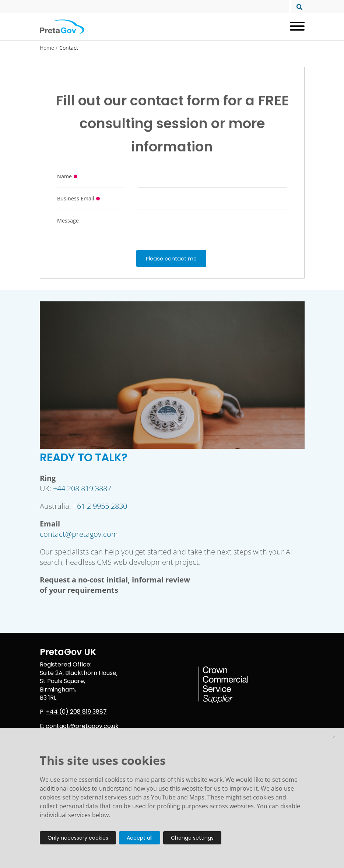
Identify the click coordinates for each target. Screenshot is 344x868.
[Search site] (297, 7)
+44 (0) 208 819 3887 (76, 712)
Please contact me (171, 259)
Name (64, 176)
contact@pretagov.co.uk (82, 726)
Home (47, 48)
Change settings (192, 838)
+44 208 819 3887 (82, 488)
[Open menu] (294, 27)
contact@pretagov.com (79, 534)
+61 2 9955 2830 (100, 506)
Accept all (140, 838)
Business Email (76, 198)
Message (68, 220)
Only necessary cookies (78, 838)
